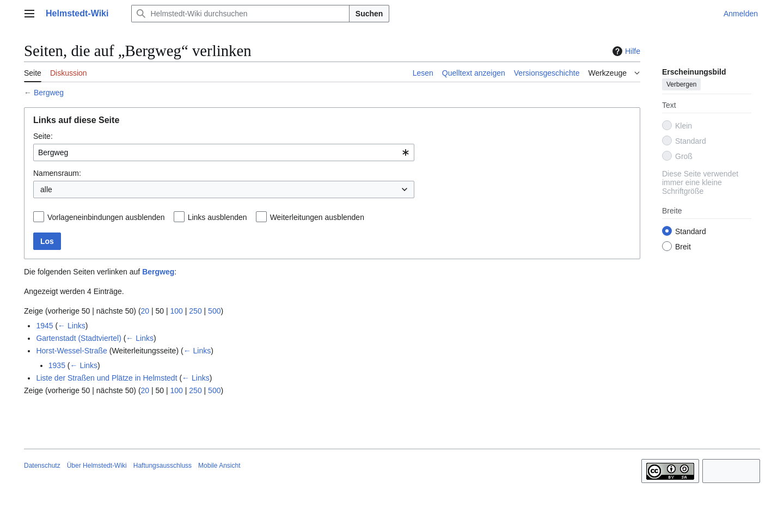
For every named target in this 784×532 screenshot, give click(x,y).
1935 (57, 365)
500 (214, 311)
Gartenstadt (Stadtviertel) (78, 338)
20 (145, 311)
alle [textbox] (46, 189)
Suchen (369, 14)
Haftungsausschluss (163, 466)
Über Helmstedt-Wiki (97, 466)
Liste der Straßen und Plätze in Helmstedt (106, 378)
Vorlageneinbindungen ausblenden (106, 217)
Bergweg (49, 93)
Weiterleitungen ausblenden (317, 217)
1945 (44, 326)
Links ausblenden (218, 217)
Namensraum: (57, 173)
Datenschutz (42, 466)
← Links (72, 326)
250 (195, 311)
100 (177, 311)
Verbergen (681, 84)
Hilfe (625, 51)
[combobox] (224, 152)
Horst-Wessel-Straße (71, 351)
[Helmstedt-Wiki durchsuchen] (240, 14)
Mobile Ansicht (219, 466)
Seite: (43, 136)
